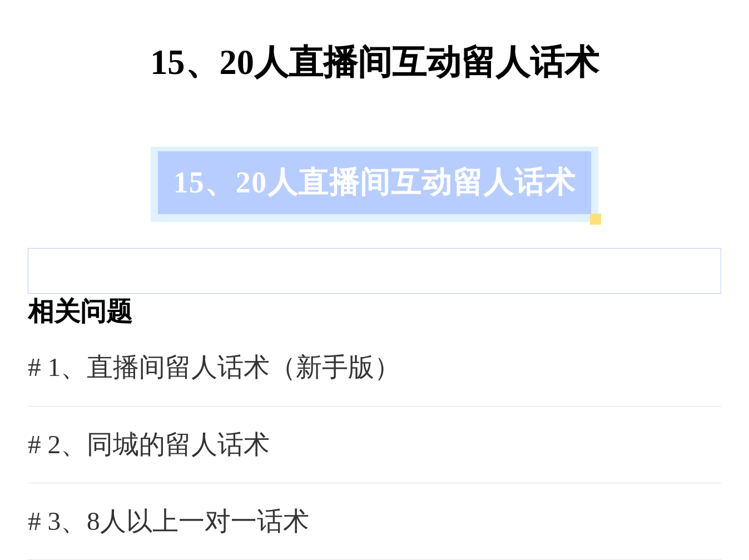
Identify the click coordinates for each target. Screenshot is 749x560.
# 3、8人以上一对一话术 (168, 521)
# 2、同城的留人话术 (149, 444)
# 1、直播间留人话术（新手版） (214, 367)
